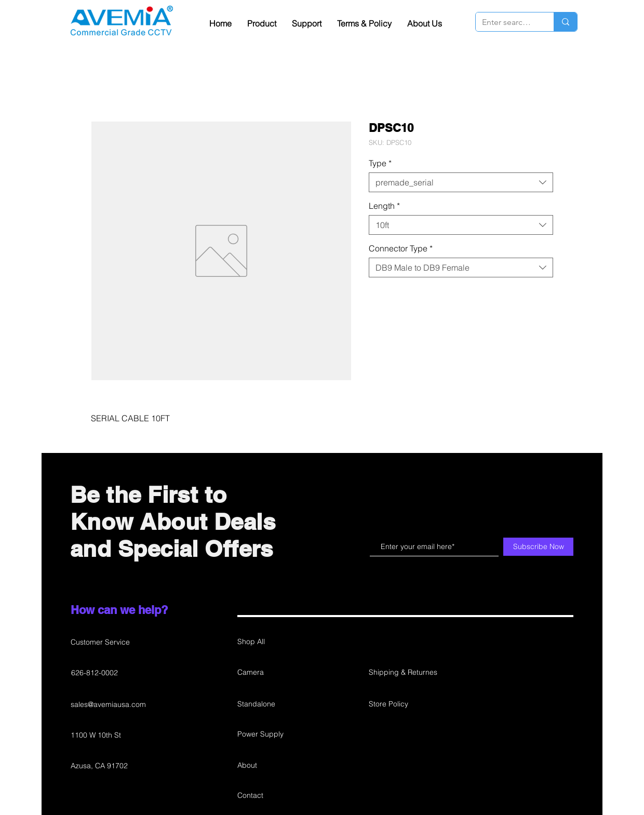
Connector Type (401, 248)
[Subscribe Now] (538, 547)
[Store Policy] (405, 704)
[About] (274, 766)
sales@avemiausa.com (108, 704)
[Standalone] (274, 704)
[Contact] (274, 796)
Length (384, 206)
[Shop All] (274, 642)
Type (380, 163)
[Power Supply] (274, 734)
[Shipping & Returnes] (405, 673)
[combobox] (461, 182)
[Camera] (274, 673)
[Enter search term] (507, 22)
